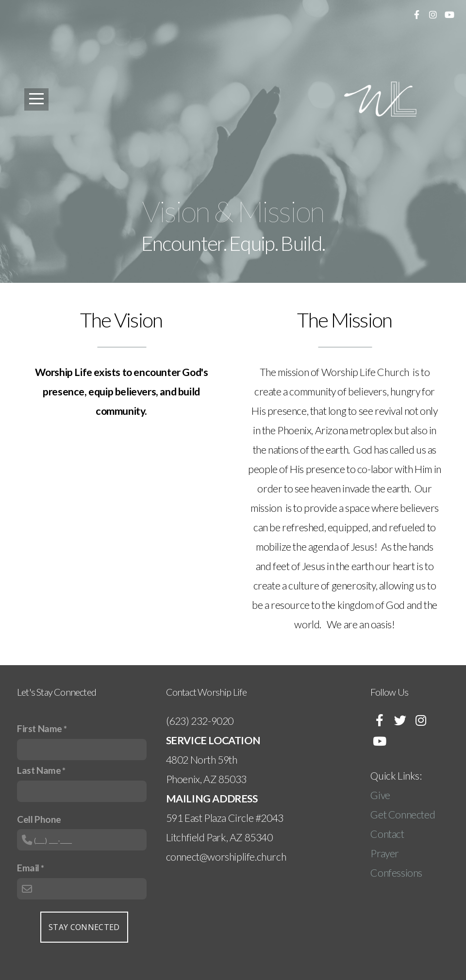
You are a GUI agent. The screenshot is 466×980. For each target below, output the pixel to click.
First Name (40, 728)
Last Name (39, 770)
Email (28, 868)
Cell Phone (39, 819)
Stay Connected (84, 927)
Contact (387, 834)
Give (381, 795)
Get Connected (403, 815)
